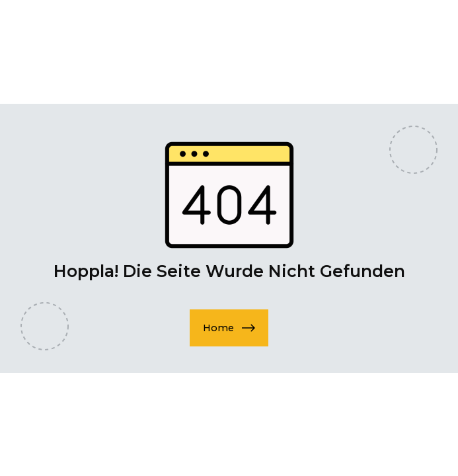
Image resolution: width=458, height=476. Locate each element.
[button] (229, 328)
